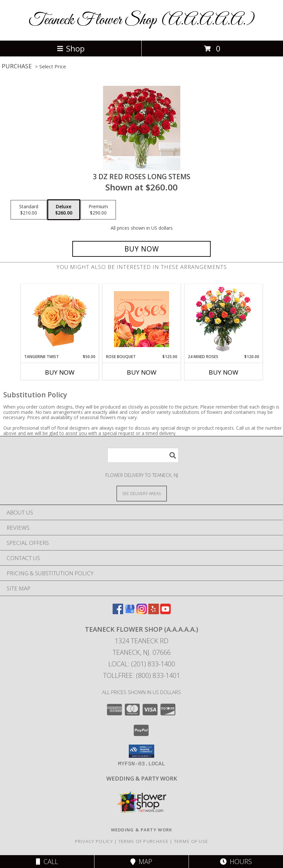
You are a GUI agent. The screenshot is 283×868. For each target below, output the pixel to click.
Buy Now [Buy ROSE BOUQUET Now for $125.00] (142, 372)
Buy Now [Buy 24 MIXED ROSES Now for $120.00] (224, 372)
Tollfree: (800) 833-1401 (141, 675)
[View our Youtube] (165, 612)
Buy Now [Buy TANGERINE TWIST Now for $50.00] (60, 372)
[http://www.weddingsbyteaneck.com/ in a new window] (142, 778)
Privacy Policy (94, 841)
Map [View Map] (141, 862)
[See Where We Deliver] (142, 493)
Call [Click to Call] (47, 862)
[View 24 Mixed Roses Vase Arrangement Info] (223, 319)
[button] (141, 751)
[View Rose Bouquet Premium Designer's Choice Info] (141, 319)
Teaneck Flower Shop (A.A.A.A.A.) (142, 20)
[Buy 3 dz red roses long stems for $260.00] (141, 249)
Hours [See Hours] (236, 862)
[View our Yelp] (154, 612)
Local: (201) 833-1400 (142, 664)
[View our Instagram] (142, 612)
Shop (71, 48)
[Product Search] (143, 455)
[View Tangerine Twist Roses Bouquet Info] (60, 319)
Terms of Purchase (143, 841)
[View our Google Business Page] (130, 612)
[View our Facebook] (118, 612)
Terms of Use (191, 841)
